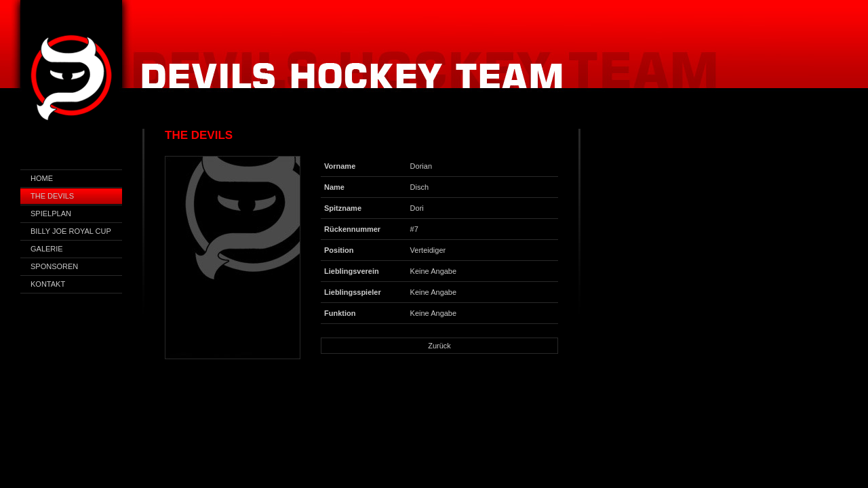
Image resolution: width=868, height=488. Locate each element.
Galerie (47, 249)
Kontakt (48, 284)
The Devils (52, 196)
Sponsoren (54, 266)
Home (42, 178)
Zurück (439, 346)
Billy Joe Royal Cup (71, 231)
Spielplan (51, 213)
